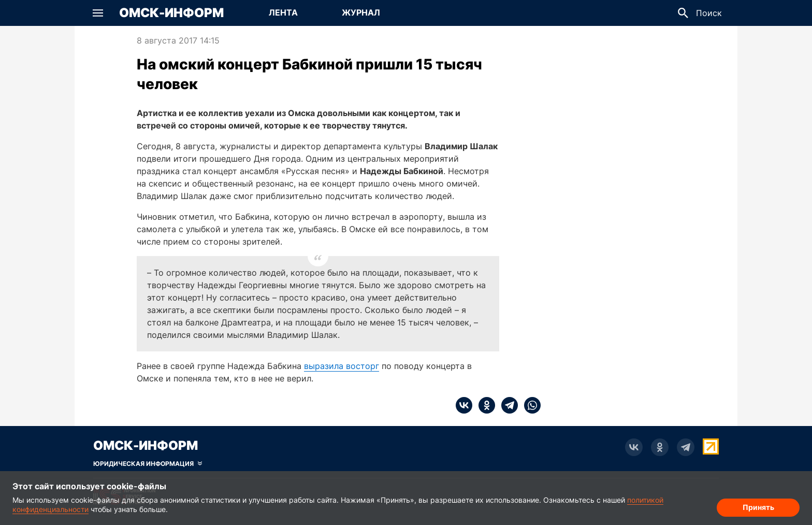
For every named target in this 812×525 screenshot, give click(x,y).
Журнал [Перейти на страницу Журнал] (361, 12)
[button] (98, 13)
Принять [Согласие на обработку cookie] (758, 507)
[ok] (484, 405)
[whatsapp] (529, 405)
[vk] (464, 405)
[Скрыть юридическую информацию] (148, 464)
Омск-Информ (171, 13)
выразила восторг (342, 366)
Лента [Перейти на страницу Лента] (283, 12)
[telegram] (506, 405)
